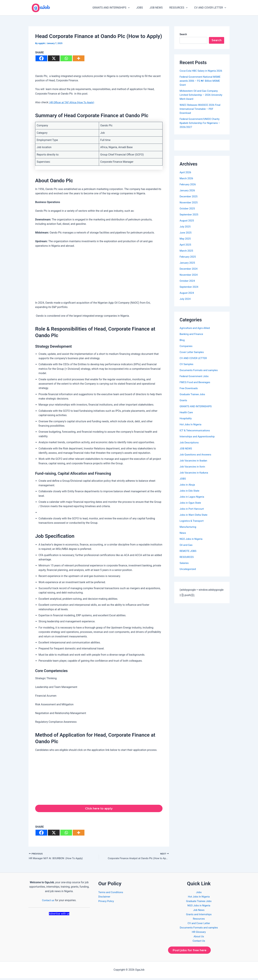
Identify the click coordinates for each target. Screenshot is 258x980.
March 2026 (187, 182)
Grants (184, 404)
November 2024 (189, 279)
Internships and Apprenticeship (198, 440)
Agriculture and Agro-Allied (196, 332)
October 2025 (188, 212)
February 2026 (188, 188)
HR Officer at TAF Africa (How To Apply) (73, 102)
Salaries (184, 567)
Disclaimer (105, 898)
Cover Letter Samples (192, 356)
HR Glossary (199, 933)
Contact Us (199, 942)
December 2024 (189, 273)
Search (183, 34)
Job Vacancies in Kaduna (195, 477)
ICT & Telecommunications (196, 434)
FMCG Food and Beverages (196, 386)
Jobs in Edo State (190, 495)
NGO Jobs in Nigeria (192, 543)
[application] (134, 8)
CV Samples (187, 368)
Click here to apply (99, 809)
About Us (199, 938)
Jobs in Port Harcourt (192, 513)
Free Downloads (189, 392)
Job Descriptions (190, 446)
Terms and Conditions (111, 893)
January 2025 (188, 267)
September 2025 (189, 219)
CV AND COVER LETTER (211, 8)
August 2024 (187, 297)
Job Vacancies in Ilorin (193, 471)
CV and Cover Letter (199, 924)
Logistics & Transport (192, 525)
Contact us (48, 901)
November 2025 (189, 206)
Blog (182, 344)
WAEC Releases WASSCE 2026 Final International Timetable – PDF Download (201, 113)
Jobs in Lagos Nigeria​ (192, 501)
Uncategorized (188, 573)
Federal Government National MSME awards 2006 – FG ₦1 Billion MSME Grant (201, 85)
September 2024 (189, 291)
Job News (199, 911)
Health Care (187, 416)
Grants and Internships (199, 915)
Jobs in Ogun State (191, 507)
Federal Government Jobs (195, 380)
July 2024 (185, 303)
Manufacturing (188, 531)
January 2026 (188, 194)
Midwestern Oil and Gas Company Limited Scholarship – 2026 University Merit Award (200, 99)
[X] (54, 58)
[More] (79, 58)
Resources (199, 920)
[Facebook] (41, 58)
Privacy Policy (107, 902)
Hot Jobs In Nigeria (191, 428)
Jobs (199, 893)
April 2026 (186, 176)
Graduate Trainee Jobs (193, 398)
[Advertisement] (99, 276)
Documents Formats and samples (200, 374)
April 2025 (186, 249)
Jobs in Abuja (188, 489)
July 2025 (185, 231)
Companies (186, 350)
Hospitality (186, 422)
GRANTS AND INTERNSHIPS (117, 8)
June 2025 (186, 237)
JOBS (144, 8)
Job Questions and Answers (196, 459)
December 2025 (189, 200)
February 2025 (188, 261)
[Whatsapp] (66, 58)
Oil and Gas (186, 549)
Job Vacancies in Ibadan (194, 465)
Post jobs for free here (191, 952)
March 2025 (187, 255)
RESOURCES (180, 8)
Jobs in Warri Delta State (194, 519)
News (183, 537)
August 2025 (187, 225)
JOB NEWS (159, 8)
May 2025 (185, 243)
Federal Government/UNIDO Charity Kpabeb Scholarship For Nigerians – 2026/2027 (201, 127)
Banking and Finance (192, 338)
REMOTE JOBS (188, 555)
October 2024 (188, 285)
